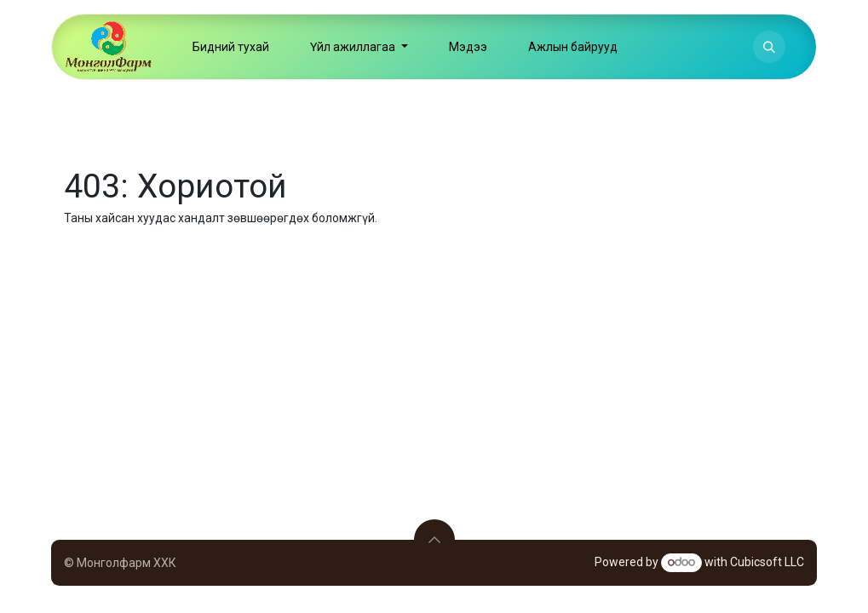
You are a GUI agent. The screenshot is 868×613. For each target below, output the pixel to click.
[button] (769, 47)
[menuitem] (231, 47)
